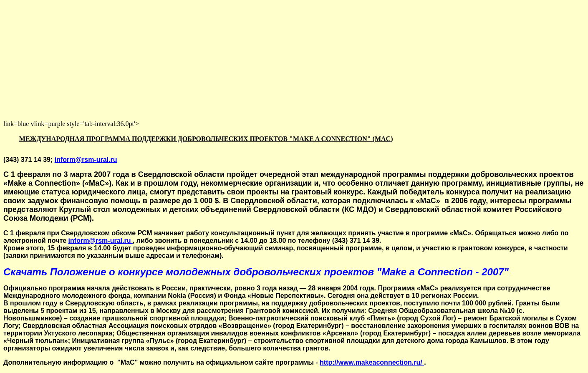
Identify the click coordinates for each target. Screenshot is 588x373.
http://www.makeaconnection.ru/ (372, 362)
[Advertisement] (254, 62)
